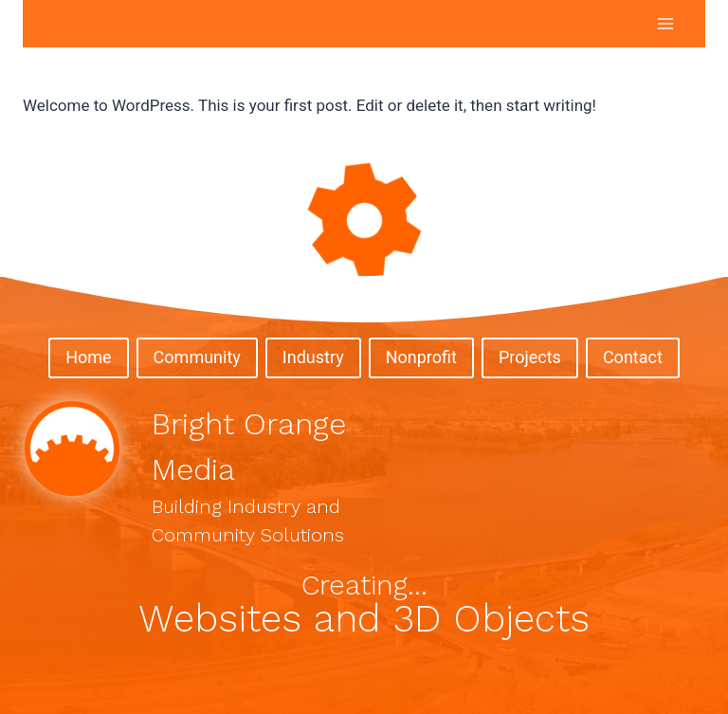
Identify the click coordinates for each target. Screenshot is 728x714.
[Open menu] (665, 23)
